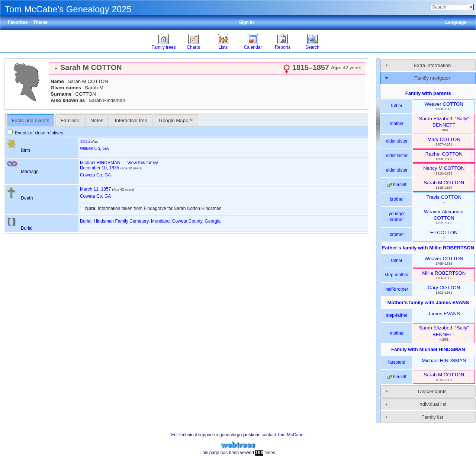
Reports (283, 47)
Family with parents (428, 93)
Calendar (253, 47)
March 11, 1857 (95, 189)
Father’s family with (428, 248)
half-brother (397, 289)
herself (397, 185)
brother (397, 199)
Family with (428, 349)
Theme (40, 22)
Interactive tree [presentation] (131, 120)
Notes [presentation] (97, 120)
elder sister (397, 141)
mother (397, 124)
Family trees (163, 47)
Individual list (432, 404)
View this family (142, 163)
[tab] (207, 68)
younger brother (397, 217)
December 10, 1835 (99, 168)
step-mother (397, 275)
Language (456, 22)
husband (397, 362)
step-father (397, 315)
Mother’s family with (428, 302)
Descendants (432, 391)
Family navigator (432, 78)
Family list (432, 417)
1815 (85, 141)
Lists (223, 47)
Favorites (18, 22)
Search (312, 47)
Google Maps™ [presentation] (176, 120)
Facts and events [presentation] (30, 120)
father (397, 106)
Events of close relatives (36, 133)
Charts (193, 47)
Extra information (432, 65)
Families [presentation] (70, 120)
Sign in (247, 22)
